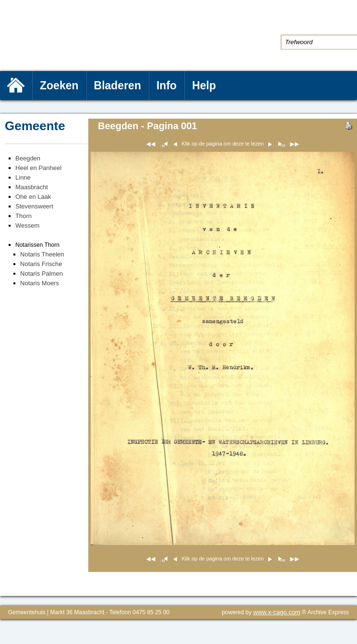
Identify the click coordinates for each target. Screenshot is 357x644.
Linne (23, 177)
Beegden (28, 158)
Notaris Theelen (42, 254)
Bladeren (118, 85)
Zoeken (59, 85)
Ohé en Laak (33, 197)
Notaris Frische (41, 264)
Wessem (27, 225)
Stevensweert (34, 206)
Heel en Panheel (38, 168)
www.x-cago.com (277, 612)
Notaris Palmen (42, 273)
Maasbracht (32, 187)
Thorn (24, 216)
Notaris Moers (40, 283)
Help (204, 85)
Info (167, 85)
